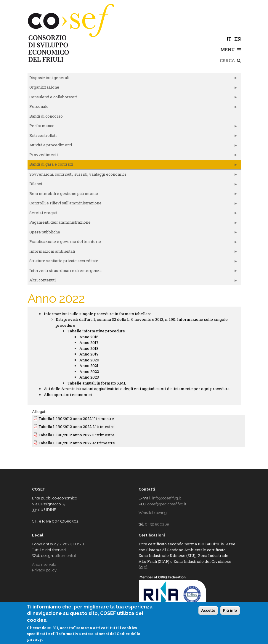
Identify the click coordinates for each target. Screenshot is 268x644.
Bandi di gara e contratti (133, 165)
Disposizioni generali (133, 79)
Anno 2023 (89, 377)
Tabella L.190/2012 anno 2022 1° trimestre (76, 419)
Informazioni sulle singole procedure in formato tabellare (98, 314)
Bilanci (133, 185)
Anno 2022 (89, 371)
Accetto (208, 610)
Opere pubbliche (133, 233)
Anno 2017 (89, 342)
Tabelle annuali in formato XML (97, 383)
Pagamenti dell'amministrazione (133, 223)
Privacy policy (44, 570)
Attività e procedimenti (133, 146)
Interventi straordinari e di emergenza (133, 272)
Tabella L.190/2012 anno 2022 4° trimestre (77, 443)
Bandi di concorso (46, 116)
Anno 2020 (89, 360)
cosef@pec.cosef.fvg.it (167, 504)
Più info (230, 610)
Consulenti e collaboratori (133, 98)
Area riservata (44, 564)
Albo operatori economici (68, 395)
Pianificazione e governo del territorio (133, 243)
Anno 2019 (89, 354)
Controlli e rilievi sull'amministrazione (133, 204)
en (238, 39)
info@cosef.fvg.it (167, 498)
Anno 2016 (89, 337)
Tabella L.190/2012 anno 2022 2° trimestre (77, 427)
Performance (133, 127)
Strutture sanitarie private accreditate (133, 262)
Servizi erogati (133, 214)
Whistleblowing (153, 513)
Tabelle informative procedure (96, 331)
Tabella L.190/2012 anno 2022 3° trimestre (77, 435)
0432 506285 (157, 524)
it (229, 39)
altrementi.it (65, 556)
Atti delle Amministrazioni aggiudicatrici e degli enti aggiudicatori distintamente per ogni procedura (137, 389)
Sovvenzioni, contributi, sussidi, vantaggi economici (133, 175)
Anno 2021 (89, 366)
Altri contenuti (133, 281)
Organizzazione (133, 88)
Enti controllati (133, 137)
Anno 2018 (89, 348)
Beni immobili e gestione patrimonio (133, 195)
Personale (133, 108)
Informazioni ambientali (133, 252)
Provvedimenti (133, 156)
